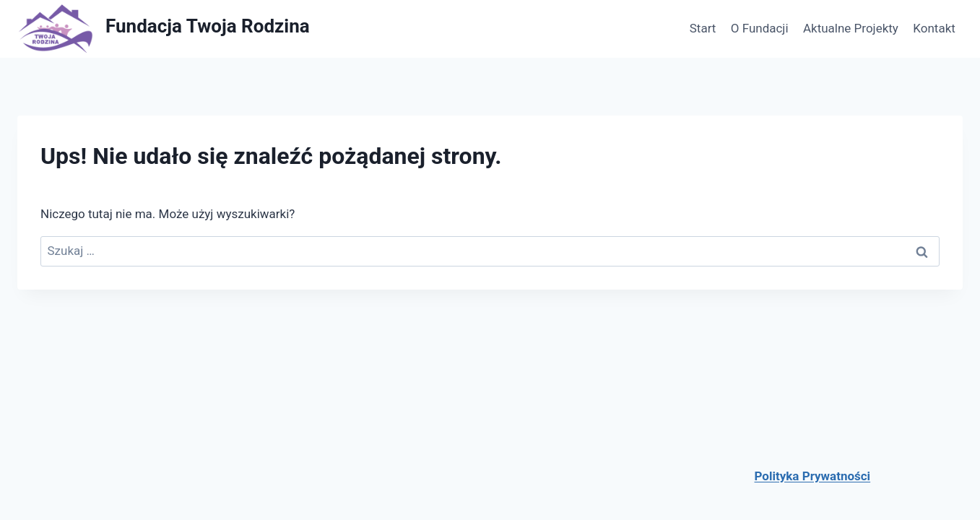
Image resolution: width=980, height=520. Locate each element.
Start (703, 28)
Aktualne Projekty (851, 28)
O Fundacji (760, 28)
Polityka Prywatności (813, 476)
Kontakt (934, 28)
